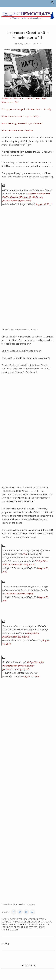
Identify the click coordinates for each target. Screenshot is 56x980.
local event (38, 922)
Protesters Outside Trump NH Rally (20, 116)
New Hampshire (17, 924)
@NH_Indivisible (10, 197)
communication (37, 919)
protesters (31, 927)
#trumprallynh (10, 666)
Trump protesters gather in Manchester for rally (26, 109)
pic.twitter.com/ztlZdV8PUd (16, 637)
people (45, 924)
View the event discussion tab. (17, 130)
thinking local (10, 930)
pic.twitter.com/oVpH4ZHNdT (17, 201)
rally (42, 927)
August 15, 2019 (31, 676)
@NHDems (33, 193)
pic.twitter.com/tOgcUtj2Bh (16, 669)
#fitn (5, 564)
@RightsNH (45, 193)
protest (19, 927)
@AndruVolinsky (26, 666)
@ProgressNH (26, 197)
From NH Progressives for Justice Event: (23, 123)
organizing (34, 924)
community (8, 922)
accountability (19, 919)
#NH (25, 554)
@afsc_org (38, 197)
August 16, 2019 (44, 204)
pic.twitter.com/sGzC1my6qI (20, 593)
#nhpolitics (42, 561)
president (7, 927)
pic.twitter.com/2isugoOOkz (21, 564)
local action (23, 922)
